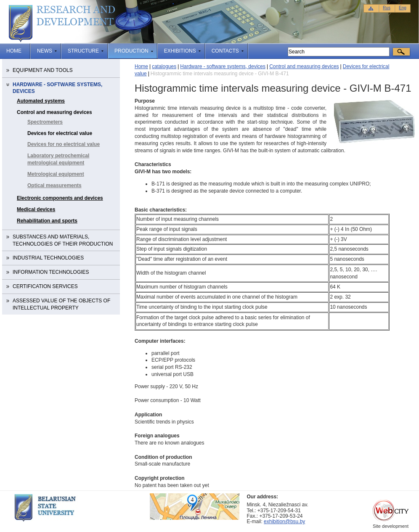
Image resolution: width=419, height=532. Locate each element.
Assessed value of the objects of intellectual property (61, 304)
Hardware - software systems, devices (223, 66)
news (45, 51)
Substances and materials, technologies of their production (63, 240)
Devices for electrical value (60, 133)
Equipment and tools (43, 70)
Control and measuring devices (304, 66)
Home (14, 51)
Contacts (225, 51)
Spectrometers (45, 122)
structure (83, 51)
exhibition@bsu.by (284, 521)
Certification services (45, 286)
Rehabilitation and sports (47, 221)
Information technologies (51, 272)
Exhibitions (180, 51)
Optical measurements (54, 185)
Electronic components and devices (60, 198)
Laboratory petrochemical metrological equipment (58, 159)
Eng (403, 8)
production (131, 51)
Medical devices (36, 209)
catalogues (164, 66)
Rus (387, 8)
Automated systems (41, 101)
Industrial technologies (48, 258)
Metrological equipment (56, 174)
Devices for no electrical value (64, 144)
